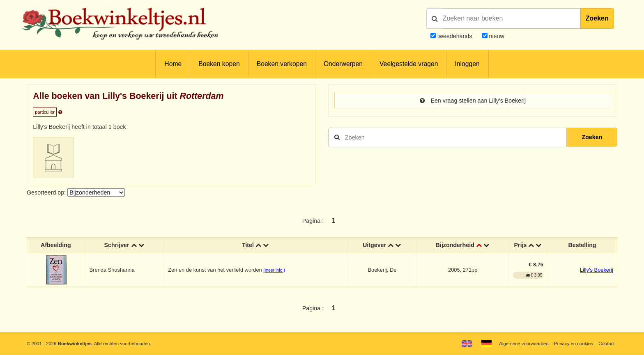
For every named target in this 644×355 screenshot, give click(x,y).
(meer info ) (274, 270)
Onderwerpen (343, 64)
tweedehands (455, 36)
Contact (606, 344)
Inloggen (467, 64)
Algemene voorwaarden (524, 344)
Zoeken (597, 18)
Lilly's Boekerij (597, 270)
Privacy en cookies (574, 344)
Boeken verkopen (282, 64)
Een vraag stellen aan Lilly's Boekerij (473, 101)
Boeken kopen (219, 64)
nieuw (496, 36)
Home (173, 64)
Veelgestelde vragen (409, 64)
